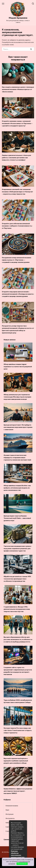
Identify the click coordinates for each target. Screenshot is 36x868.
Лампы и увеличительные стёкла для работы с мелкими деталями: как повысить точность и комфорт (16, 157)
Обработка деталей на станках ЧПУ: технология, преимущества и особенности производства (17, 579)
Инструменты (10, 818)
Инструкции (10, 814)
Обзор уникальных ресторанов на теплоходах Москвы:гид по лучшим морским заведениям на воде (17, 397)
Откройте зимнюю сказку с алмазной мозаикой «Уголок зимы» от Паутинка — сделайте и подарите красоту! (17, 123)
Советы (8, 827)
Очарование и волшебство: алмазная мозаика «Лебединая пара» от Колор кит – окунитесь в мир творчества (17, 192)
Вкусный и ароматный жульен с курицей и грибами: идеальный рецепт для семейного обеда (16, 761)
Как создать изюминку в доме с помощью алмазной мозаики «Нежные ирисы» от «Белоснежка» (18, 89)
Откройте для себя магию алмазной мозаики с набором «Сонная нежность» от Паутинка (17, 226)
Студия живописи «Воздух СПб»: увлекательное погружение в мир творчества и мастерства (17, 609)
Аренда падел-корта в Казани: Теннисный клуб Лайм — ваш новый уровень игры (17, 518)
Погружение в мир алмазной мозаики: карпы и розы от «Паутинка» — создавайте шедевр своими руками (17, 260)
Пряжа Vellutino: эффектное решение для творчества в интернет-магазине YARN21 (18, 791)
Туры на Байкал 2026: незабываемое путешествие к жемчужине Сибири (18, 701)
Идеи (7, 810)
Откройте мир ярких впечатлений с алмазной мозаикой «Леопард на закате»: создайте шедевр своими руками (18, 294)
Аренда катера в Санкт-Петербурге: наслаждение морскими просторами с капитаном (18, 427)
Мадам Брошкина (18, 18)
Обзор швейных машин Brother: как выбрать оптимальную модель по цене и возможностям (17, 488)
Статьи (8, 831)
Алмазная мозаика (12, 806)
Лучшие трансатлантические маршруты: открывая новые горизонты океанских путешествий (17, 457)
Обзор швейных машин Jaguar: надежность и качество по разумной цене (18, 366)
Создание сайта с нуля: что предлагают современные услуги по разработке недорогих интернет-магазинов (18, 671)
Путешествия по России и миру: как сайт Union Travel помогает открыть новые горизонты (18, 730)
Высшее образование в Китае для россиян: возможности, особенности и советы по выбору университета (18, 639)
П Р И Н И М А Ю (22, 864)
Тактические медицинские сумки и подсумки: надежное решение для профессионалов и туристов (17, 548)
